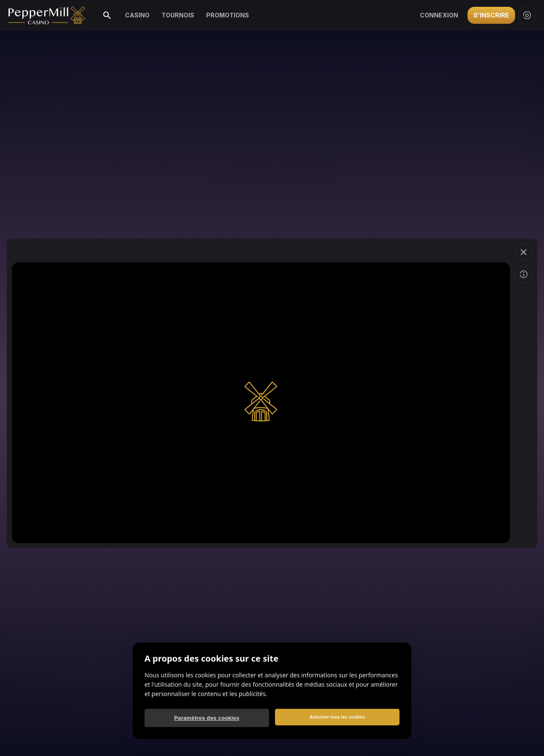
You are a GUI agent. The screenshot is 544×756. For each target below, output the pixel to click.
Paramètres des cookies (207, 718)
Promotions (228, 15)
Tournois (178, 15)
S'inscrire (491, 15)
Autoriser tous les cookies (337, 717)
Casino (137, 15)
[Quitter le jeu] (524, 252)
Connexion (439, 15)
